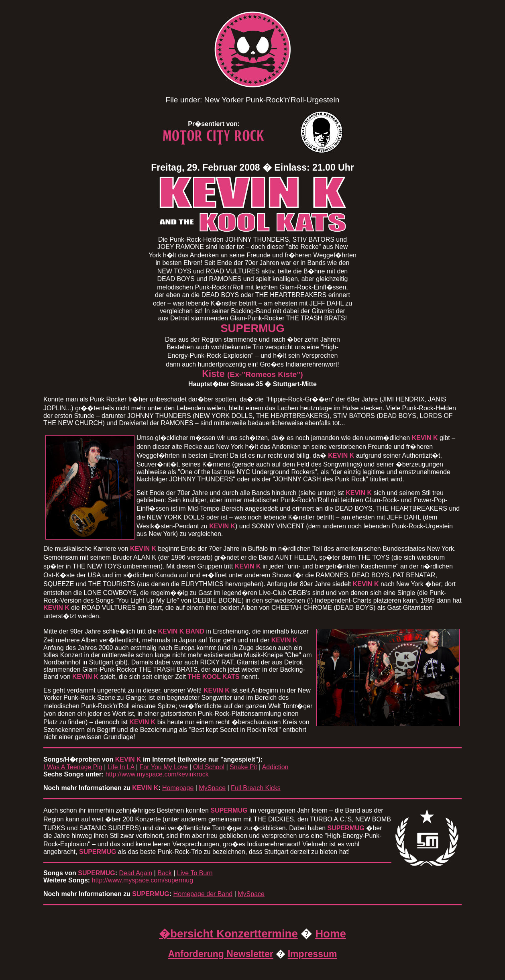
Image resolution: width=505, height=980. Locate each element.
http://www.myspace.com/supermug (143, 880)
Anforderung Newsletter (220, 954)
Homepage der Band (203, 894)
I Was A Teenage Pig (73, 767)
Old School (209, 767)
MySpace (212, 788)
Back (165, 873)
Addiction (275, 767)
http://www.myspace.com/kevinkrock (157, 774)
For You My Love (164, 767)
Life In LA (121, 767)
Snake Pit (243, 767)
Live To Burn (195, 873)
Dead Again (135, 873)
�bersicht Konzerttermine (228, 934)
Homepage (178, 788)
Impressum (313, 954)
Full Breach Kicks (256, 788)
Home (331, 934)
